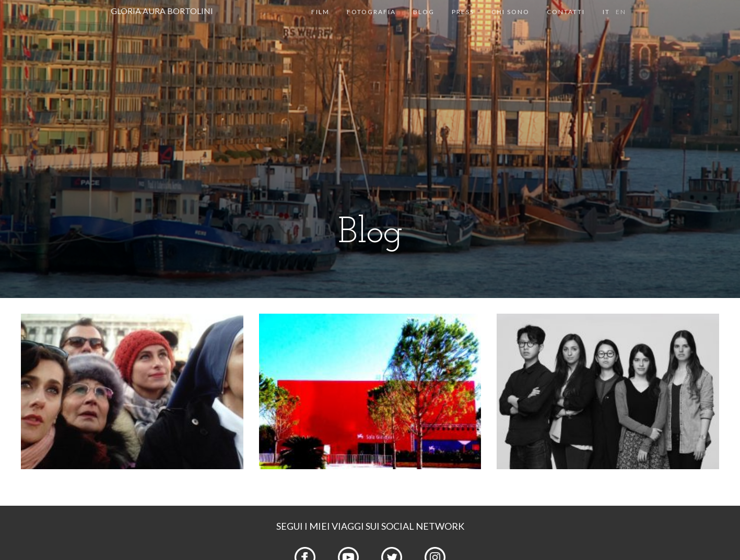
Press (463, 12)
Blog (424, 12)
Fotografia (371, 12)
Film (320, 12)
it (606, 12)
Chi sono (510, 12)
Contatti (566, 12)
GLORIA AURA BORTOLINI (162, 11)
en (621, 12)
